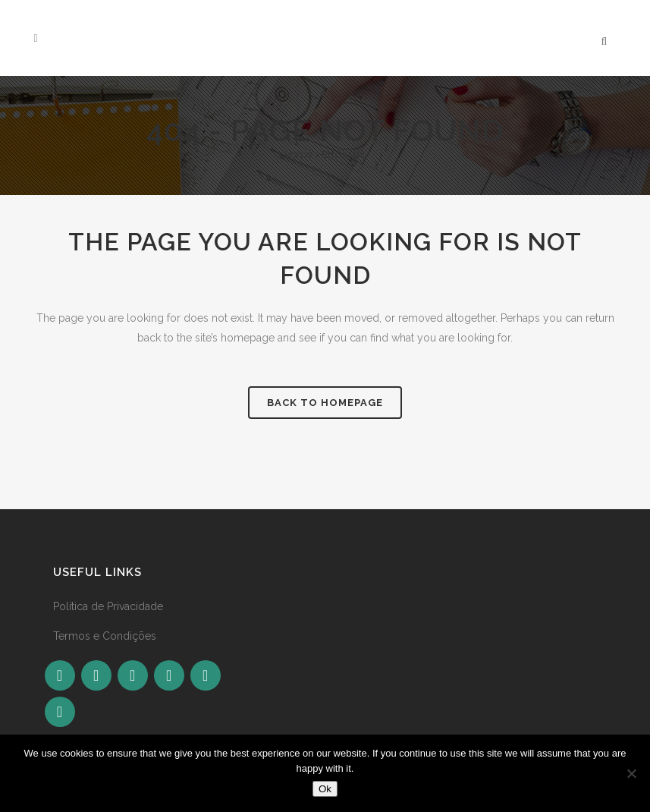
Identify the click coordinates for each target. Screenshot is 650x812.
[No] (631, 773)
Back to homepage (325, 403)
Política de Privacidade (108, 606)
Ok (325, 789)
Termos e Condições (105, 636)
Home (298, 154)
